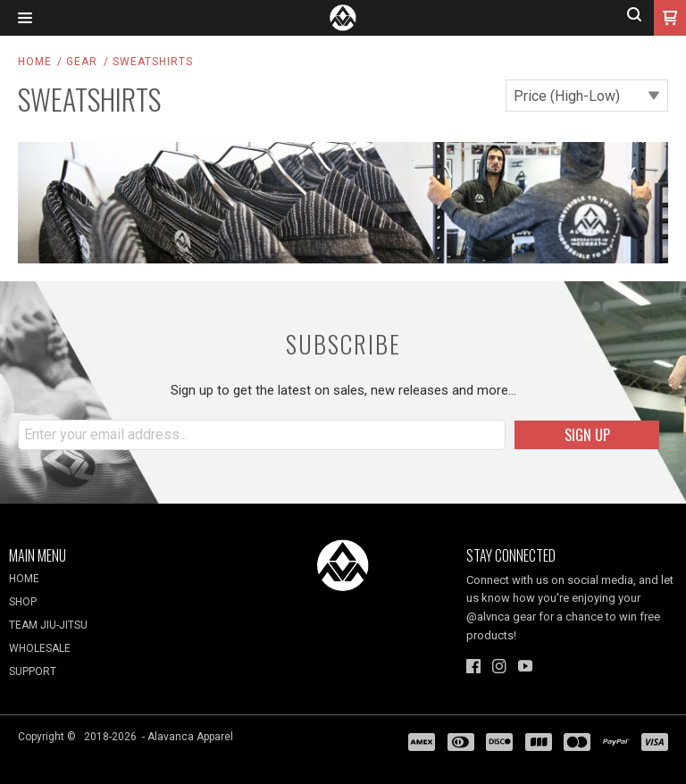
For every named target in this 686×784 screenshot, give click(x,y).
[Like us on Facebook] (473, 666)
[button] (25, 18)
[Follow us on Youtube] (525, 666)
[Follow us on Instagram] (499, 666)
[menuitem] (114, 583)
